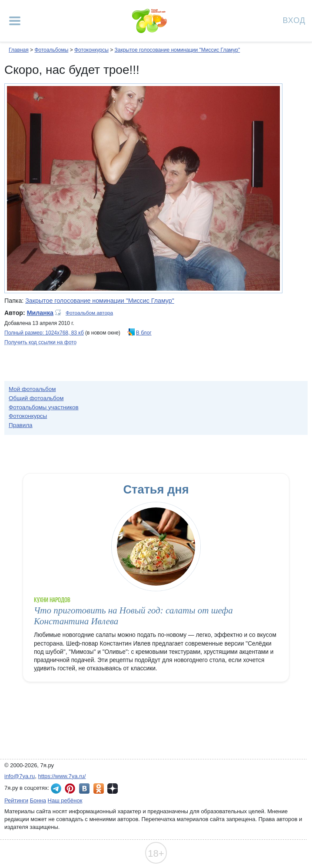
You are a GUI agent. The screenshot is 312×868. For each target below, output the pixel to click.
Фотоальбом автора (89, 313)
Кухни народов (52, 600)
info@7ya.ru (20, 776)
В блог (144, 333)
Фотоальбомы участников (44, 407)
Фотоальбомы (51, 50)
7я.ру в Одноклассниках (99, 788)
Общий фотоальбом (36, 398)
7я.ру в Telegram (56, 788)
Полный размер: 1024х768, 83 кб (44, 333)
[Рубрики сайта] (15, 21)
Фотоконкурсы (91, 50)
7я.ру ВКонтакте (84, 788)
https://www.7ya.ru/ (62, 776)
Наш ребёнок (65, 800)
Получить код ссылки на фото (40, 342)
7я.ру (113, 788)
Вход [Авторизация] (294, 20)
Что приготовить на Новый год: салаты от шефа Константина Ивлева (133, 616)
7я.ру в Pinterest (70, 788)
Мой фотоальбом (32, 389)
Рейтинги (16, 800)
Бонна (38, 800)
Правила (21, 425)
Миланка (40, 313)
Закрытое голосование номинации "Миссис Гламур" (177, 50)
